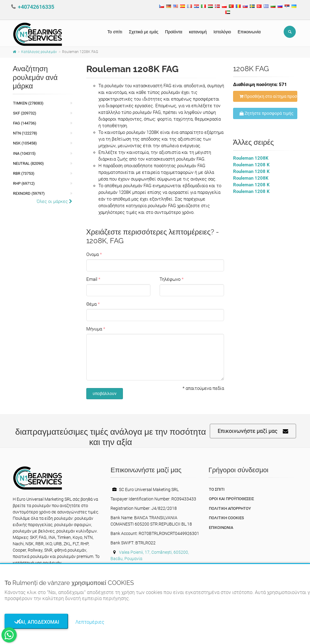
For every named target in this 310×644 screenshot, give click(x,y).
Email (92, 279)
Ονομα (92, 254)
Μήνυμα (94, 329)
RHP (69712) (24, 183)
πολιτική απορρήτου (230, 508)
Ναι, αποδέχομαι (36, 622)
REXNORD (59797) (29, 193)
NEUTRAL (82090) (28, 163)
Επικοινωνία (249, 32)
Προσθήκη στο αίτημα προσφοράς (269, 96)
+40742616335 (36, 7)
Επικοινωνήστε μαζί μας (253, 431)
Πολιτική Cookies (226, 518)
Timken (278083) (28, 103)
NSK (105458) (25, 143)
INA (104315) (24, 153)
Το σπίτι (115, 32)
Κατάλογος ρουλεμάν (39, 52)
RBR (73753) (24, 173)
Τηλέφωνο (170, 279)
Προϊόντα (174, 32)
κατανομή (198, 32)
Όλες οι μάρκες (54, 201)
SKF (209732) (25, 113)
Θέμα (91, 304)
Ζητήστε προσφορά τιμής (267, 113)
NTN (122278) (25, 133)
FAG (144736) (25, 123)
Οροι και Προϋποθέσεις (231, 499)
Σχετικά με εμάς (144, 32)
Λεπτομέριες (90, 622)
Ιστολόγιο (222, 32)
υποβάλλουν (105, 393)
